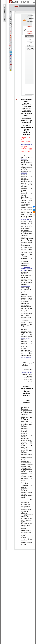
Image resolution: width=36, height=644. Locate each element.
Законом (24, 159)
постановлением (27, 145)
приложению (25, 286)
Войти (31, 46)
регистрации (25, 338)
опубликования (26, 357)
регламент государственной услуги (27, 269)
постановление (26, 220)
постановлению (27, 373)
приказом (24, 173)
